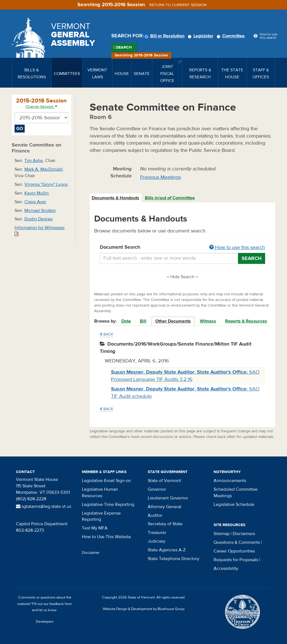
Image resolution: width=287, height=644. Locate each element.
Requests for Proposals (236, 560)
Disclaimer (91, 553)
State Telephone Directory (173, 559)
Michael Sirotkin (40, 211)
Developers (45, 622)
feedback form (61, 604)
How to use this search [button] (237, 247)
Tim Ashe (34, 161)
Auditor (155, 515)
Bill (143, 321)
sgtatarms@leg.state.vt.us (44, 506)
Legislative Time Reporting (108, 504)
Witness (208, 321)
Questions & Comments (237, 542)
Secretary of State (165, 524)
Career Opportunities (234, 551)
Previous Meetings (160, 177)
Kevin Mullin (37, 193)
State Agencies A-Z (167, 550)
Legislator (201, 36)
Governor (157, 489)
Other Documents (173, 321)
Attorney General (165, 507)
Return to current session (178, 5)
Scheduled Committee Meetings (236, 493)
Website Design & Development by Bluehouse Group (144, 609)
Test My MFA (95, 528)
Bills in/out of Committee (170, 198)
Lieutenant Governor (168, 498)
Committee (232, 36)
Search (124, 47)
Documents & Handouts (115, 198)
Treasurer (157, 533)
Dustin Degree (39, 219)
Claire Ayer (35, 202)
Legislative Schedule (234, 504)
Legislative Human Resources (100, 493)
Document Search (183, 248)
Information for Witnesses (40, 231)
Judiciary (157, 541)
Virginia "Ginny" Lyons (46, 184)
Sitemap (222, 534)
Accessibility (226, 568)
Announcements (230, 481)
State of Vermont (164, 481)
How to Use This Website (106, 537)
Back (107, 334)
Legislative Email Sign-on (106, 481)
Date (126, 321)
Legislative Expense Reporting (101, 516)
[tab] (116, 198)
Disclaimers (244, 534)
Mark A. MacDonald (43, 169)
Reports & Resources (246, 321)
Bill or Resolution (165, 36)
